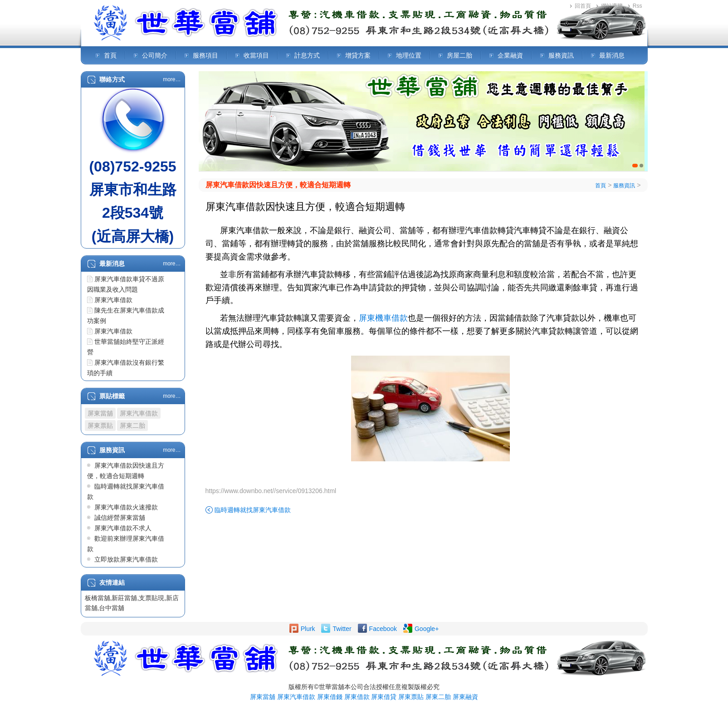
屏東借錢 (330, 697)
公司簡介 (155, 55)
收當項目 (256, 55)
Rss (638, 6)
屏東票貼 (100, 425)
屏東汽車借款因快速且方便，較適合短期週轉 (278, 185)
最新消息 (612, 55)
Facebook (383, 629)
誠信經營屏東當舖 (120, 518)
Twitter (342, 629)
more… (172, 79)
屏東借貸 (384, 697)
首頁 (110, 55)
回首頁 (583, 6)
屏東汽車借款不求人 (123, 528)
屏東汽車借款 (113, 300)
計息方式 (307, 55)
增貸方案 (358, 55)
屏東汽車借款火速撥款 (126, 507)
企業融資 (510, 55)
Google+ (427, 629)
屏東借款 (357, 697)
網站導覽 (612, 6)
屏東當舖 (100, 413)
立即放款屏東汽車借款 (126, 559)
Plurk (308, 629)
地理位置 (409, 55)
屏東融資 (465, 697)
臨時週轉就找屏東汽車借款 (253, 510)
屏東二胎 (132, 425)
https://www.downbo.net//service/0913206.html (271, 491)
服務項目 (205, 55)
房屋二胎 (459, 55)
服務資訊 (561, 55)
